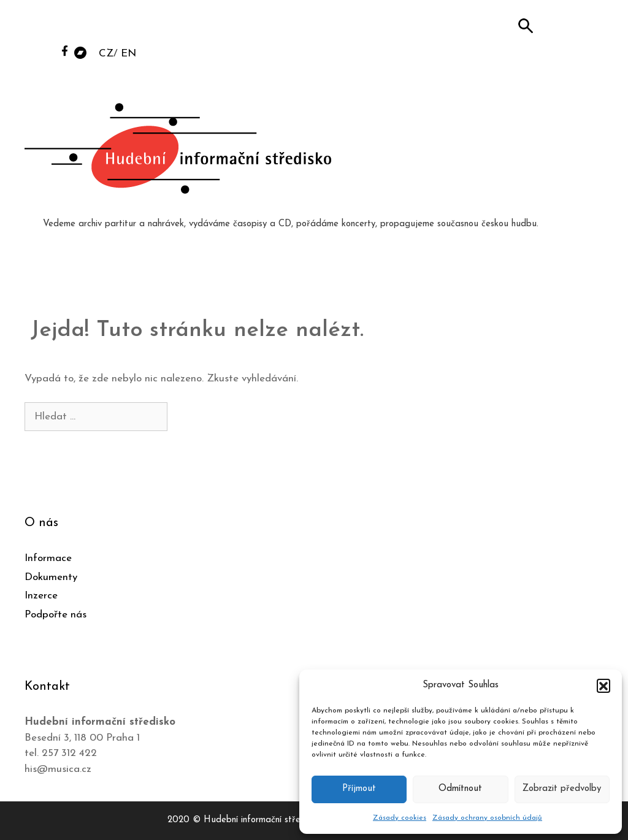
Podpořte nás (56, 615)
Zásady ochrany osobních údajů (487, 818)
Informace (48, 558)
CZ (106, 54)
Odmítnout (460, 789)
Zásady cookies (400, 818)
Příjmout (359, 789)
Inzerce (41, 596)
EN (128, 54)
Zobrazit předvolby (562, 789)
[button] (603, 685)
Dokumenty (51, 577)
